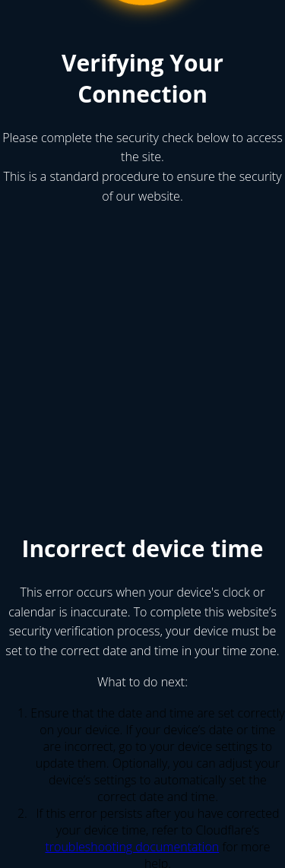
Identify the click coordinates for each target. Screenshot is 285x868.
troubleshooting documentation (132, 847)
